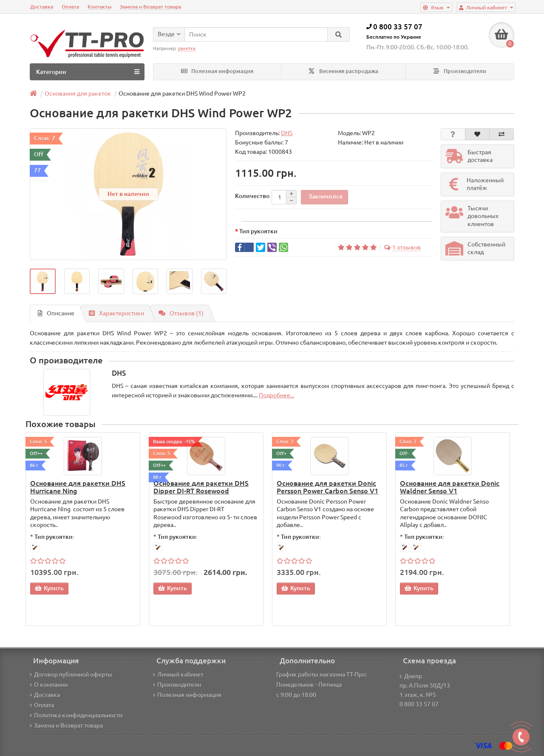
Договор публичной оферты (71, 674)
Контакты (99, 7)
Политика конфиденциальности (76, 715)
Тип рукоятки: (54, 537)
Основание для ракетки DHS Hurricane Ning (78, 487)
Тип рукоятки (258, 231)
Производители (460, 71)
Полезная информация (217, 71)
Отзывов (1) (181, 313)
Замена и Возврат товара (150, 7)
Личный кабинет (178, 674)
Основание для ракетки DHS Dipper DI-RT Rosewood (201, 487)
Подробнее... (276, 395)
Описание (56, 313)
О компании (49, 685)
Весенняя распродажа (344, 71)
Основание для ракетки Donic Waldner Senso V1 (450, 487)
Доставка (42, 7)
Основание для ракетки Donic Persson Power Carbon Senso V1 (327, 487)
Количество (252, 196)
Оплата (70, 7)
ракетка (187, 48)
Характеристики (116, 313)
